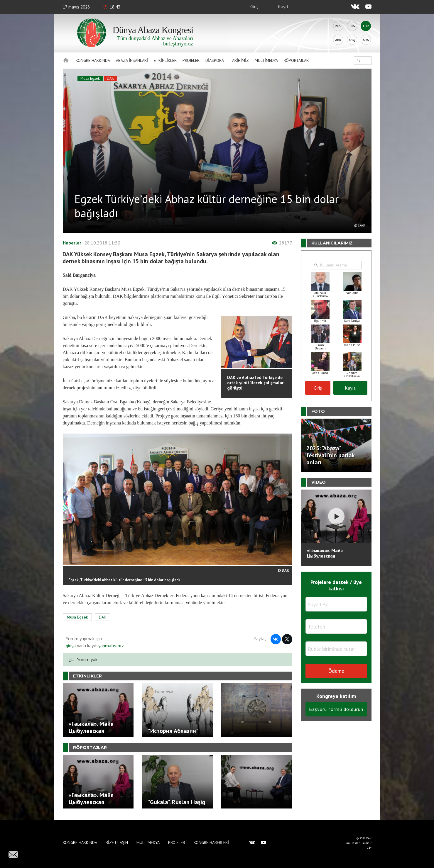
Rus (338, 26)
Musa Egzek (90, 78)
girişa (71, 646)
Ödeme (336, 671)
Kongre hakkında (93, 60)
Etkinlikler (165, 60)
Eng (352, 26)
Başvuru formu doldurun (336, 709)
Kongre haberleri (211, 842)
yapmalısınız (110, 646)
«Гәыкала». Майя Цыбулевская (325, 553)
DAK (110, 78)
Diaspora (215, 60)
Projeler (191, 60)
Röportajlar (296, 60)
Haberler (72, 243)
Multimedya (266, 60)
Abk (338, 40)
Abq (352, 40)
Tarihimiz (239, 60)
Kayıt (283, 6)
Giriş (254, 6)
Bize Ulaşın (117, 842)
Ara (366, 40)
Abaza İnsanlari (132, 60)
